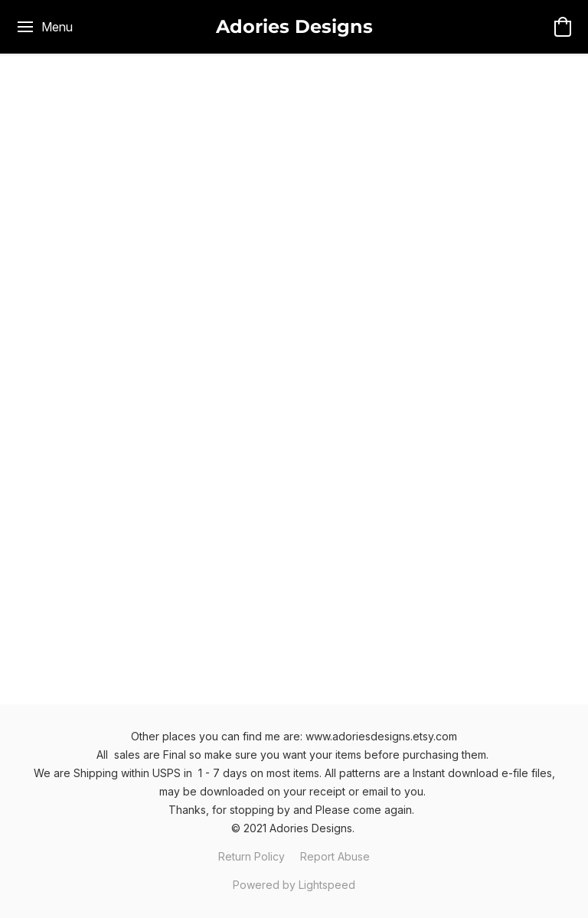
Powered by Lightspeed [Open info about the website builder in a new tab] (294, 885)
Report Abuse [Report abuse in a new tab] (335, 856)
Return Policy (252, 856)
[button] (294, 27)
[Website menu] (44, 27)
